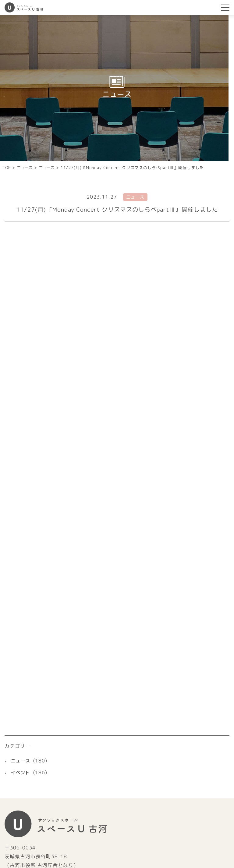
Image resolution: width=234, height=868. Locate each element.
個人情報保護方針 (209, 836)
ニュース (21, 624)
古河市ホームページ (117, 779)
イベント (21, 636)
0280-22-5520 (35, 743)
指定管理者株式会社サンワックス (117, 813)
